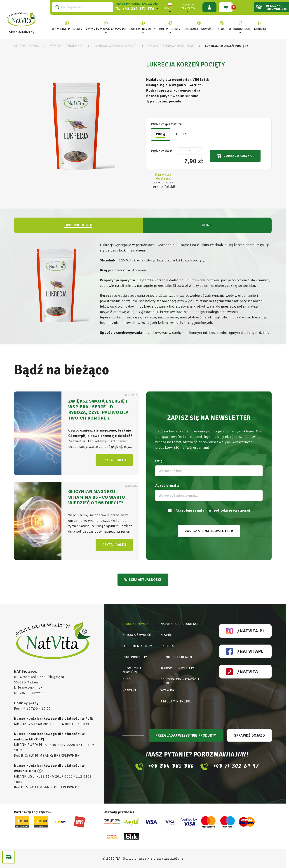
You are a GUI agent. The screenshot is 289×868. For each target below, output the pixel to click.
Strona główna (135, 624)
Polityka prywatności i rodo (180, 681)
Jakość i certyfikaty (177, 668)
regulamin (202, 510)
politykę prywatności (232, 510)
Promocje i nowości (132, 670)
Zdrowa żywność (137, 635)
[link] (106, 26)
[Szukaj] (82, 7)
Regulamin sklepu (176, 701)
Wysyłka (167, 690)
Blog (127, 679)
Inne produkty (135, 657)
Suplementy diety (137, 646)
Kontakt (129, 690)
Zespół (166, 635)
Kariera (167, 646)
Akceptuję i (212, 510)
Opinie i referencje (177, 657)
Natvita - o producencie (180, 624)
